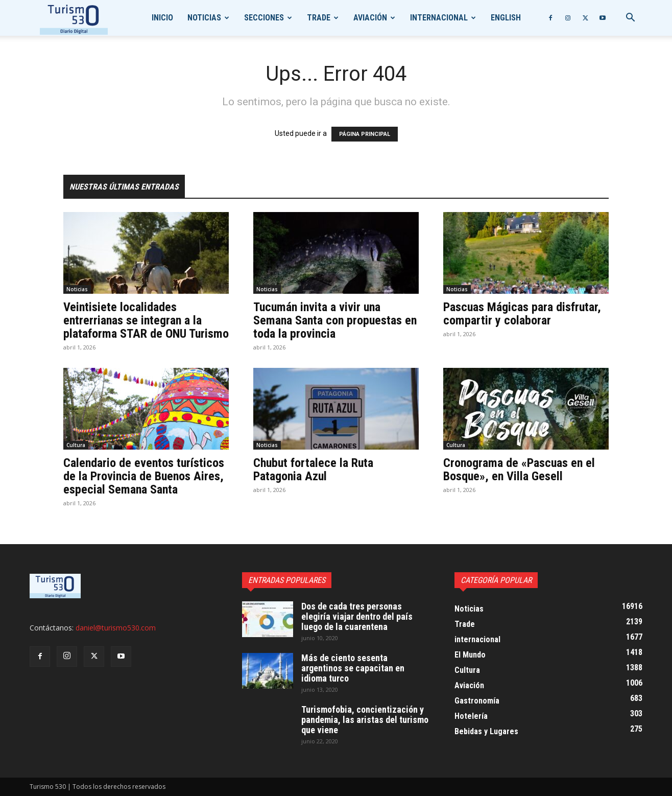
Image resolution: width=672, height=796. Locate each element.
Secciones (264, 18)
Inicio (162, 18)
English (506, 18)
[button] (630, 19)
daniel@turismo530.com (116, 628)
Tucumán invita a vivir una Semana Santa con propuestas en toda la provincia (335, 320)
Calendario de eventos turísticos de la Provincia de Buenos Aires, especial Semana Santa (144, 476)
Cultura (76, 445)
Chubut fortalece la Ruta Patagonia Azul (313, 470)
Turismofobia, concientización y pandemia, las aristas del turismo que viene (365, 720)
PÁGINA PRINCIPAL (365, 134)
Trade (319, 18)
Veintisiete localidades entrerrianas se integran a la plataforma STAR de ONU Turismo (146, 320)
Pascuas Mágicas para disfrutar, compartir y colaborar (522, 314)
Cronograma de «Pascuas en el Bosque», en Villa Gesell (519, 470)
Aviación (370, 18)
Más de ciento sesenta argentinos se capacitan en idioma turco (353, 668)
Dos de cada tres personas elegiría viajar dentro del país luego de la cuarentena (357, 616)
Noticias (204, 18)
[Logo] (74, 18)
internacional (439, 18)
